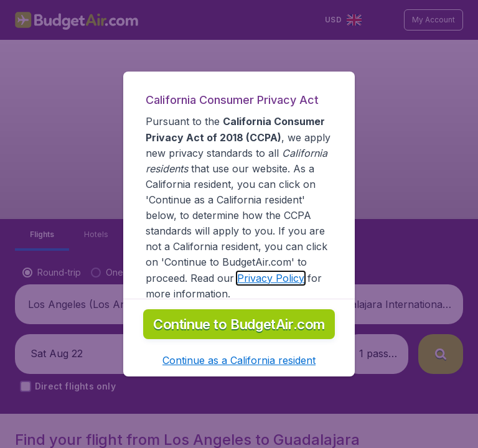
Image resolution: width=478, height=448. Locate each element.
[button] (239, 360)
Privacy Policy (271, 278)
